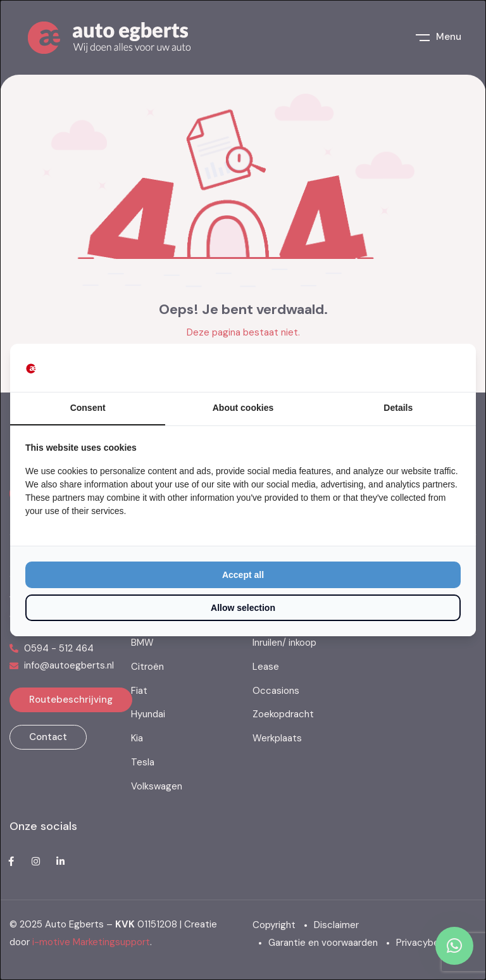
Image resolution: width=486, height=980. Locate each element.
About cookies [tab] (243, 408)
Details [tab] (398, 408)
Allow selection (243, 608)
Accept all (243, 575)
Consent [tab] (88, 408)
